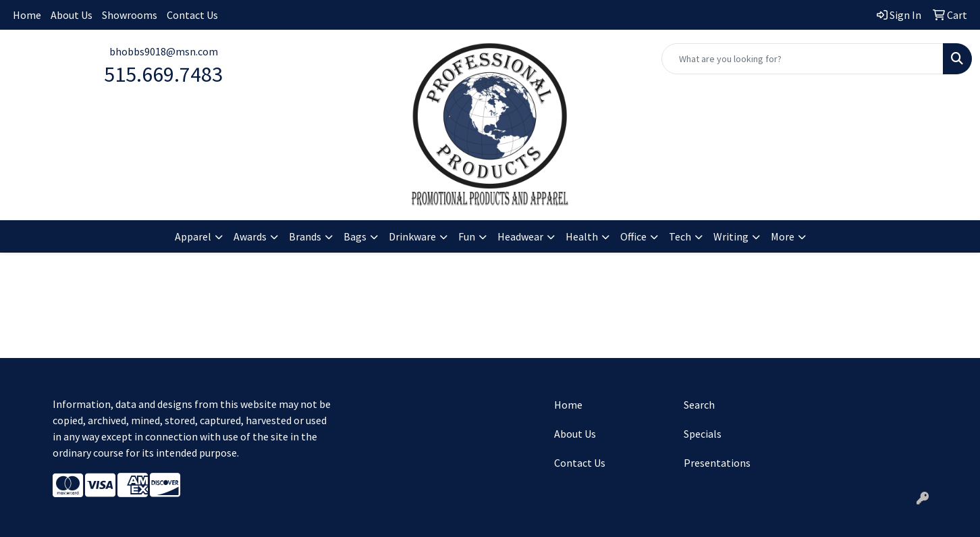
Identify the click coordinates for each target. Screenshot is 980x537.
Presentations (717, 463)
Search (699, 405)
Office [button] (633, 236)
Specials (703, 434)
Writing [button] (731, 236)
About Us (72, 15)
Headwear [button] (520, 236)
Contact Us (192, 15)
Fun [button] (467, 236)
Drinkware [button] (412, 236)
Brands (305, 236)
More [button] (783, 236)
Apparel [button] (193, 236)
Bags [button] (355, 236)
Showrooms (130, 15)
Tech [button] (680, 236)
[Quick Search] (802, 59)
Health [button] (582, 236)
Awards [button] (250, 236)
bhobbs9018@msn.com (164, 51)
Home (27, 15)
